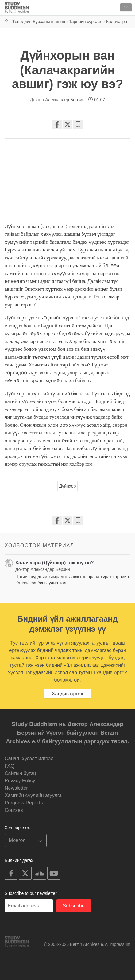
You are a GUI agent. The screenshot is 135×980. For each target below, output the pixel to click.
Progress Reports (24, 803)
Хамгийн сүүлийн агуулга (33, 795)
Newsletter (16, 788)
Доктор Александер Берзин (58, 100)
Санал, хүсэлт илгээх (29, 759)
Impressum (120, 944)
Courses (14, 810)
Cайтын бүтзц (20, 773)
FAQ (10, 766)
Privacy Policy (20, 781)
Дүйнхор (67, 486)
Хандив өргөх (67, 694)
